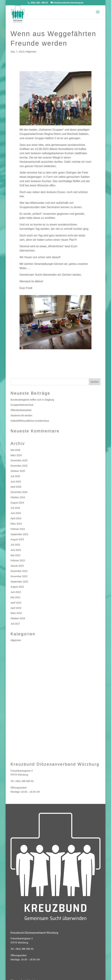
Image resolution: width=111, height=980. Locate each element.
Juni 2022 (16, 592)
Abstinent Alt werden (21, 415)
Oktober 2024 (18, 497)
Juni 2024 (16, 513)
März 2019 (16, 613)
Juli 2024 (15, 508)
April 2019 (16, 608)
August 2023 (17, 539)
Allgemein (31, 52)
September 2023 (19, 534)
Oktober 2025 (18, 471)
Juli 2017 (15, 624)
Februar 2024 (18, 529)
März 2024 (16, 524)
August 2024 (17, 503)
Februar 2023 (18, 560)
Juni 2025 (16, 482)
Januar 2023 (17, 566)
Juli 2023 (15, 545)
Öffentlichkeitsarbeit (21, 410)
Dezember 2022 (19, 571)
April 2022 (16, 603)
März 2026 (16, 455)
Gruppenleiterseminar (22, 405)
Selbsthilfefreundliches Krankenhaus (30, 421)
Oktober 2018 (18, 618)
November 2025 (19, 466)
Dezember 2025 (19, 460)
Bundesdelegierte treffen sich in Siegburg (32, 400)
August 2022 (17, 587)
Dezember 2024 (19, 492)
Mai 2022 (15, 597)
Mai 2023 (15, 555)
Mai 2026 (15, 450)
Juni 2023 (16, 550)
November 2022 (19, 576)
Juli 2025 (15, 476)
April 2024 (16, 518)
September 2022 (19, 582)
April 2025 (16, 487)
